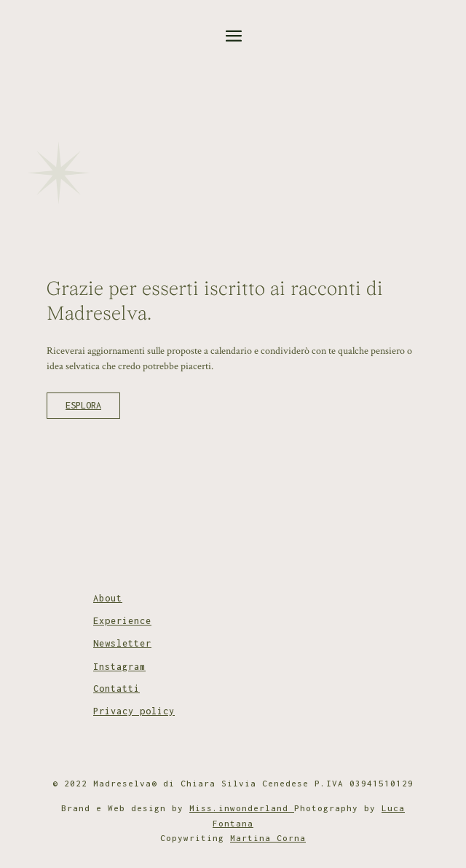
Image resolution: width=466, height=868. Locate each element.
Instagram (119, 667)
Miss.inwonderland (242, 808)
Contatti (116, 689)
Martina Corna (268, 838)
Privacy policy (134, 711)
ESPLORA (83, 405)
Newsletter (122, 643)
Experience (122, 621)
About (108, 598)
